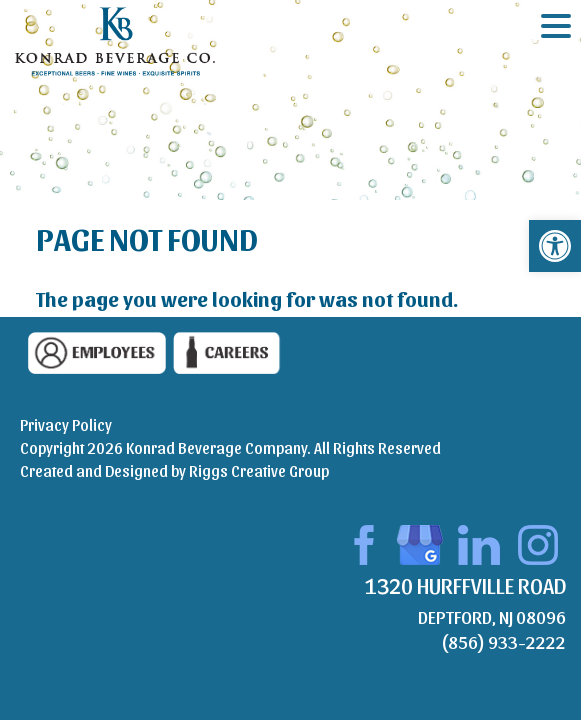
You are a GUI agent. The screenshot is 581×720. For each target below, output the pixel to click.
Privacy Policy (66, 424)
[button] (555, 246)
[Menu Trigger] (556, 25)
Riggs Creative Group (259, 470)
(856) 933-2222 (503, 641)
